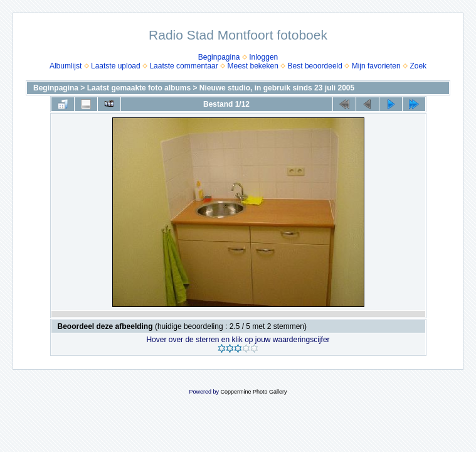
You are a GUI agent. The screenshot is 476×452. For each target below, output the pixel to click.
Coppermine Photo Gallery (253, 392)
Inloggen (263, 57)
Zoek (418, 66)
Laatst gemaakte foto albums (139, 88)
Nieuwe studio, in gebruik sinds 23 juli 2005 (277, 88)
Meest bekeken (252, 66)
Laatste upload (116, 66)
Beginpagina (219, 57)
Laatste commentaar (183, 66)
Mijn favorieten (376, 66)
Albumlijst (66, 66)
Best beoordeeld (315, 66)
